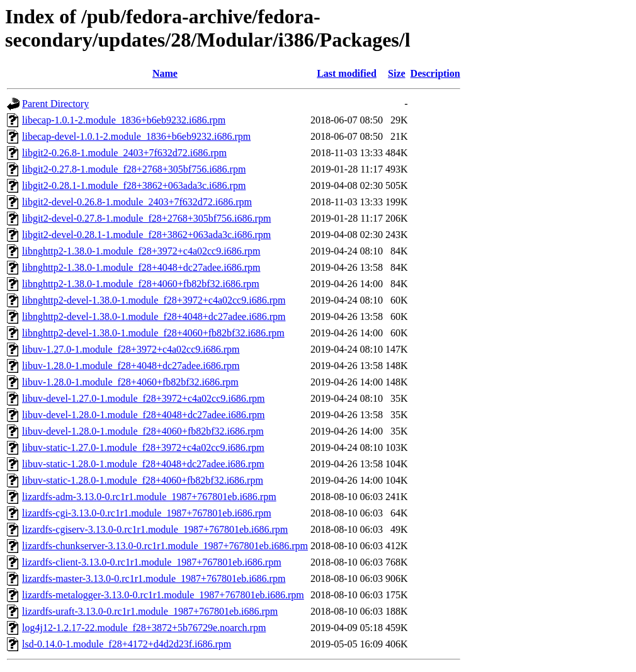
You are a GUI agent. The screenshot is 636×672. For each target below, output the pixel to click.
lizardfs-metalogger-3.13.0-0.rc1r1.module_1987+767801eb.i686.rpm (163, 595)
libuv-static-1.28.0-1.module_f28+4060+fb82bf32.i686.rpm (143, 480)
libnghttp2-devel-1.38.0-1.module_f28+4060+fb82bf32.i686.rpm (153, 333)
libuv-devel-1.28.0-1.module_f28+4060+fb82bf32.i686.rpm (143, 431)
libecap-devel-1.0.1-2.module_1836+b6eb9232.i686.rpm (136, 136)
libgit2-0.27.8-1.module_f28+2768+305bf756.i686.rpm (134, 169)
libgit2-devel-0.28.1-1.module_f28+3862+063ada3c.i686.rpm (146, 235)
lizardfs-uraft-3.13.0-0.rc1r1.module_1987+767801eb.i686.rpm (150, 611)
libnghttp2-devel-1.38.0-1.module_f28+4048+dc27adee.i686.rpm (154, 316)
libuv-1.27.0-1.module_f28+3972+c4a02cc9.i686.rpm (131, 349)
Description (435, 73)
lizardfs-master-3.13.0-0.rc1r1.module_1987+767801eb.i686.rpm (154, 578)
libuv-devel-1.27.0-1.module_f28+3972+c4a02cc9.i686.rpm (144, 398)
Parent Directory (55, 104)
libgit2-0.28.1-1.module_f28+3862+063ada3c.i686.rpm (134, 185)
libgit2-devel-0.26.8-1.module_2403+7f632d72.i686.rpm (137, 202)
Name (165, 73)
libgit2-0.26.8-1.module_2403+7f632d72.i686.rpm (124, 153)
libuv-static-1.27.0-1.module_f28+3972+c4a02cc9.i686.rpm (143, 447)
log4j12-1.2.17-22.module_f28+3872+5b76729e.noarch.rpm (144, 628)
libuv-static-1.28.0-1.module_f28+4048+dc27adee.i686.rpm (143, 464)
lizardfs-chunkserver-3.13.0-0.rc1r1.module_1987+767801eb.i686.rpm (165, 546)
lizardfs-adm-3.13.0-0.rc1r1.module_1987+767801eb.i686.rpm (149, 497)
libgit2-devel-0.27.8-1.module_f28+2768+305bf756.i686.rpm (146, 218)
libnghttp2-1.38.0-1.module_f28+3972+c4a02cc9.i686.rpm (141, 251)
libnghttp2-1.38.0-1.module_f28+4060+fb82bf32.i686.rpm (141, 284)
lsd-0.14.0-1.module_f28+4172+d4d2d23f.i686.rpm (127, 644)
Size (397, 73)
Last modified (347, 73)
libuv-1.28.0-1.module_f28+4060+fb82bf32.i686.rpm (130, 382)
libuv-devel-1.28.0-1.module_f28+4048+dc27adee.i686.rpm (144, 415)
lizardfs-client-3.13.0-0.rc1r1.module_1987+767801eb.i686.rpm (152, 562)
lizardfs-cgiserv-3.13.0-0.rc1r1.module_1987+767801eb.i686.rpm (155, 529)
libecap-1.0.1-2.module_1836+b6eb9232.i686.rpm (124, 120)
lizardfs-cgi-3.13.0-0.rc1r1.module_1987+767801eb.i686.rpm (147, 513)
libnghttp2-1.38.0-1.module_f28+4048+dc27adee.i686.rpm (141, 267)
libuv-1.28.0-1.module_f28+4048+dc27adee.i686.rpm (131, 366)
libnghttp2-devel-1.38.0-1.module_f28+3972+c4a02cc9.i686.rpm (154, 300)
